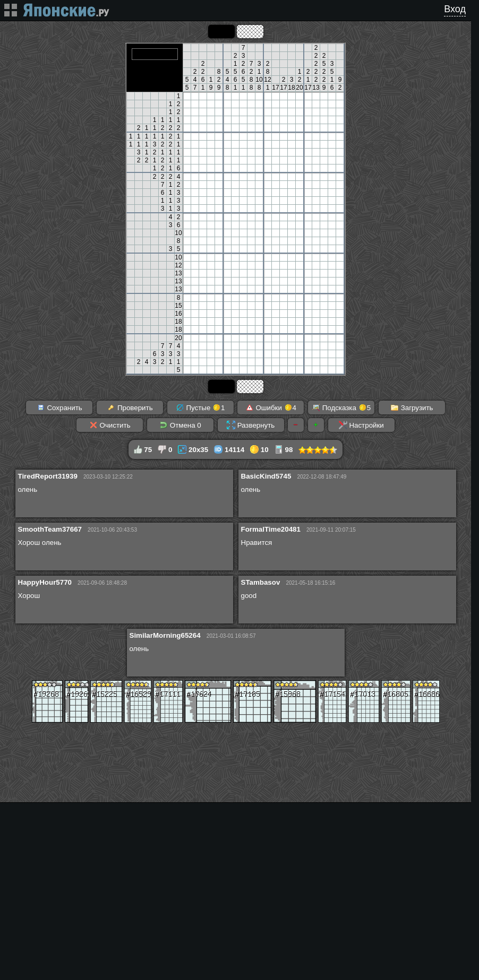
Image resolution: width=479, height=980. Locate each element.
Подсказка (341, 407)
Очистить (110, 425)
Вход (455, 9)
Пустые (200, 407)
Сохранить (59, 407)
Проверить (130, 407)
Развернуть (251, 425)
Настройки (361, 425)
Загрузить (412, 407)
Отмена (180, 425)
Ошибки (271, 407)
